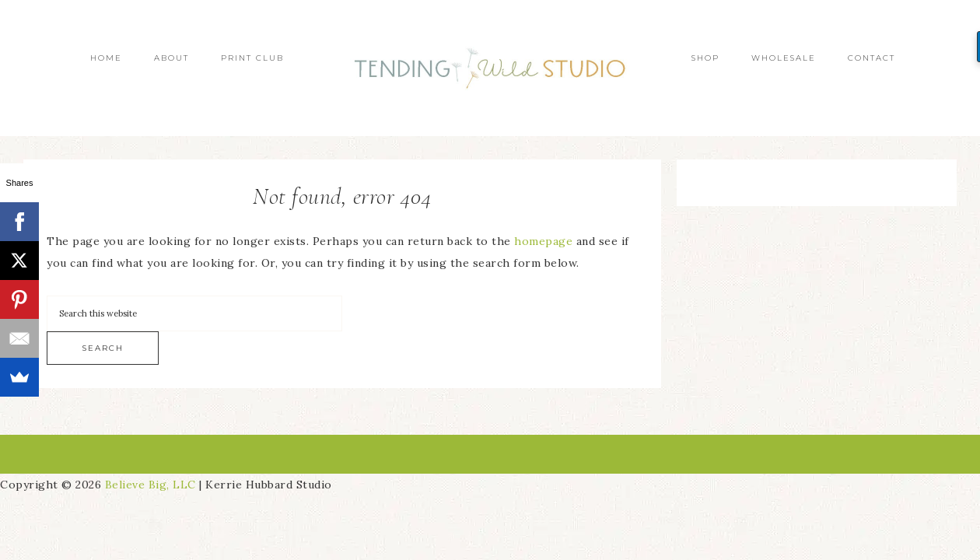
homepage (543, 241)
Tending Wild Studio (490, 68)
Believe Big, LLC (150, 485)
